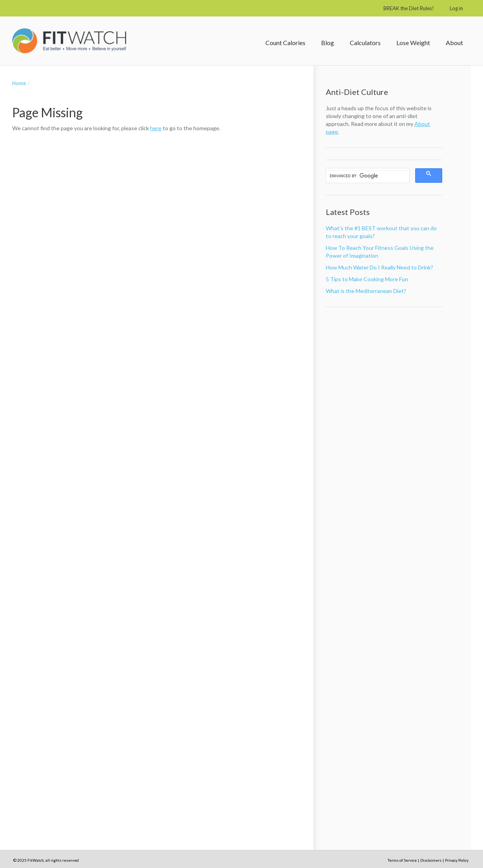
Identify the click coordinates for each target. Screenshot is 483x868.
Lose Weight (413, 43)
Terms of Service (402, 860)
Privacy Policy (457, 860)
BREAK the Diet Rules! (409, 8)
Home (19, 83)
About (454, 43)
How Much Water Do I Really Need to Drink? (379, 267)
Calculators (365, 43)
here (156, 128)
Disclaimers (431, 860)
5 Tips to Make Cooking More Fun (367, 279)
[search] (369, 176)
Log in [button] (456, 8)
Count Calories (285, 43)
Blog (328, 43)
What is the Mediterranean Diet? (366, 291)
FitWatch (69, 41)
